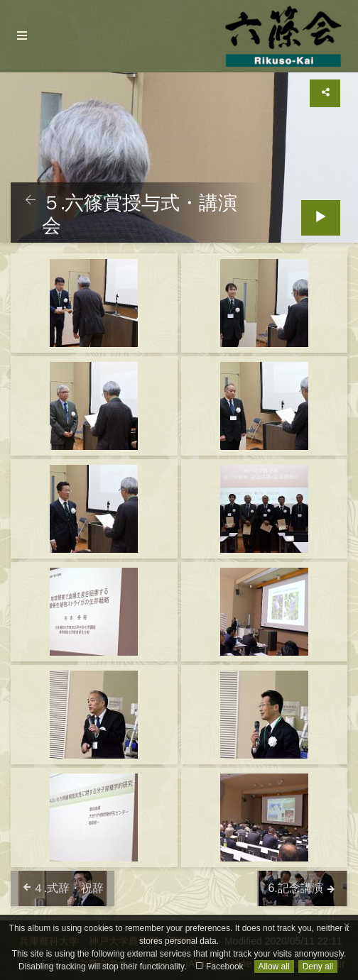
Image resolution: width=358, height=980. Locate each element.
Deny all (318, 967)
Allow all (274, 967)
